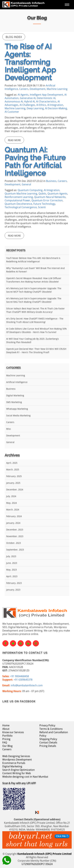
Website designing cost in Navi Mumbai (25, 777)
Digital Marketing (15, 395)
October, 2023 (13, 543)
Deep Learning (35, 108)
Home (6, 725)
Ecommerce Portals (14, 763)
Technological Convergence (21, 207)
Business (51, 181)
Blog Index (14, 37)
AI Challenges (27, 105)
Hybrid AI (29, 101)
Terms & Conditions (51, 729)
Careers (24, 89)
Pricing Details (48, 746)
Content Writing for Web (17, 773)
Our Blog (7, 746)
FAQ (5, 742)
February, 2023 (14, 583)
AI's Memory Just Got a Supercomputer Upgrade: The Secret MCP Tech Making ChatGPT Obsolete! (34, 290)
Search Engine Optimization (19, 770)
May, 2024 (11, 503)
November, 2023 (15, 536)
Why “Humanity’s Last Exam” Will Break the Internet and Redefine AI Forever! (35, 270)
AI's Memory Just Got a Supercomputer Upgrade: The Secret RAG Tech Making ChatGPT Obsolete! (34, 300)
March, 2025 (13, 469)
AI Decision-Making (56, 108)
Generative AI (28, 98)
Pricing (6, 739)
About (6, 729)
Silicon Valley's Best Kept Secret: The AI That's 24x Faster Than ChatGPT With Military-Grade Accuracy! (35, 310)
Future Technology (44, 204)
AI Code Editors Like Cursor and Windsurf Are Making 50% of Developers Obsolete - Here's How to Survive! (36, 330)
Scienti (42, 207)
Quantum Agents (57, 193)
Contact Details (48, 742)
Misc (9, 429)
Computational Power (17, 200)
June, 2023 (12, 563)
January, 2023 (13, 590)
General (26, 184)
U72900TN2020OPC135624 (37, 864)
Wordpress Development (17, 759)
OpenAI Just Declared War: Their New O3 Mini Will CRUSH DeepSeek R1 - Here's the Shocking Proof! (36, 350)
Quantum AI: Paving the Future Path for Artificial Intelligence (35, 161)
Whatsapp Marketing (17, 409)
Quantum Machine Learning (21, 193)
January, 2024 (13, 523)
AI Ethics (41, 105)
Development (38, 89)
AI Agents (23, 95)
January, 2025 (13, 483)
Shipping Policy (48, 739)
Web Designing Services (16, 756)
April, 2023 (12, 576)
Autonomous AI (14, 101)
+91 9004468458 (19, 676)
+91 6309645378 (23, 680)
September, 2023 (15, 550)
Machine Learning (57, 89)
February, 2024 (14, 516)
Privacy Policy (47, 725)
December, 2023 (15, 529)
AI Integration (55, 105)
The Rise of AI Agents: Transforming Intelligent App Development (30, 62)
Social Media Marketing (18, 415)
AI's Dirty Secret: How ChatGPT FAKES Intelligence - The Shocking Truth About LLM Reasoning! (35, 320)
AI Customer (12, 112)
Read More (14, 140)
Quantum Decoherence (18, 204)
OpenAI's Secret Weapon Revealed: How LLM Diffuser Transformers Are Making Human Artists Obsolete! (34, 280)
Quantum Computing (30, 190)
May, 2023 (11, 570)
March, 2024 (13, 509)
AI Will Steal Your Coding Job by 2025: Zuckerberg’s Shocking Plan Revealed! (33, 340)
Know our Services (13, 732)
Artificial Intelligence (17, 382)
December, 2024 (15, 489)
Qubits (42, 193)
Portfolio (7, 736)
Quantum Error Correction (47, 200)
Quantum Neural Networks (50, 197)
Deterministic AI (46, 98)
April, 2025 (12, 463)
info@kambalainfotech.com (27, 685)
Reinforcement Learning (19, 197)
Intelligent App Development (46, 95)
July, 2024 (11, 496)
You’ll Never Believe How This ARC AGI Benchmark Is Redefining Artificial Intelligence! (33, 260)
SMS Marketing (14, 402)
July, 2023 (11, 556)
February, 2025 (14, 476)
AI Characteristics (46, 101)
